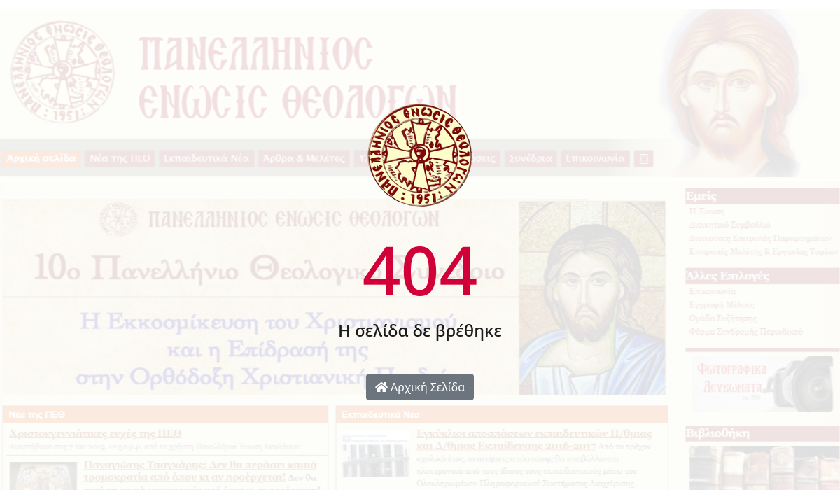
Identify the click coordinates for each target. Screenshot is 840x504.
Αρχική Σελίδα (420, 387)
